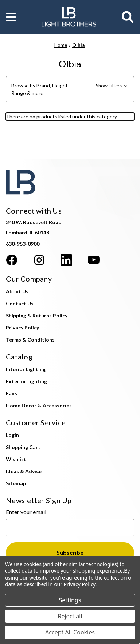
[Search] (128, 17)
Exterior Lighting (26, 381)
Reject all (70, 616)
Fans (11, 393)
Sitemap (16, 483)
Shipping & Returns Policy (37, 315)
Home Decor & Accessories (39, 405)
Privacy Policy (22, 327)
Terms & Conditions (30, 340)
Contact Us (20, 303)
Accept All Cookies (70, 632)
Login (12, 435)
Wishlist (16, 459)
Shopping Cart (23, 447)
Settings (70, 600)
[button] (11, 17)
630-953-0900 (23, 244)
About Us (17, 291)
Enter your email (26, 512)
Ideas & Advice (24, 471)
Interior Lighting (26, 369)
